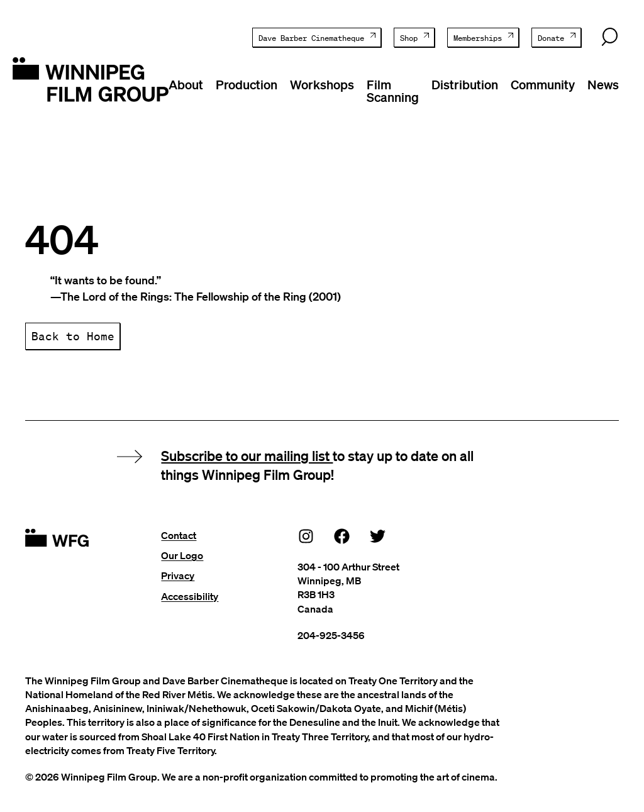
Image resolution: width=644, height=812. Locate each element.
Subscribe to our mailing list (247, 455)
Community (543, 84)
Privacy (178, 576)
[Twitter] (378, 536)
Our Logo (182, 555)
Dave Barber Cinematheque (311, 38)
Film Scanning (393, 91)
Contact (179, 535)
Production (247, 84)
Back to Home (73, 336)
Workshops (322, 84)
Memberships (478, 38)
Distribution (465, 84)
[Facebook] (342, 536)
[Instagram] (306, 536)
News (603, 84)
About (186, 84)
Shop (409, 38)
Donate (551, 38)
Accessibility (190, 596)
